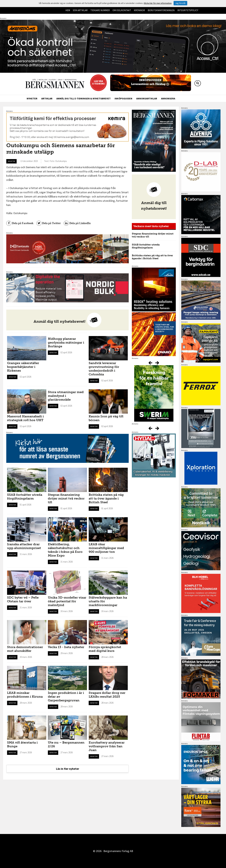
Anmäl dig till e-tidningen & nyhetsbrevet (83, 98)
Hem (68, 10)
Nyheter (32, 98)
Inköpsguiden (123, 98)
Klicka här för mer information (158, 3)
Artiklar (47, 98)
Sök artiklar (80, 10)
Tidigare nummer (100, 10)
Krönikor (139, 10)
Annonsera (168, 98)
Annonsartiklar (147, 98)
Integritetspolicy (188, 10)
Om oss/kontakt (122, 10)
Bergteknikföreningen (161, 10)
